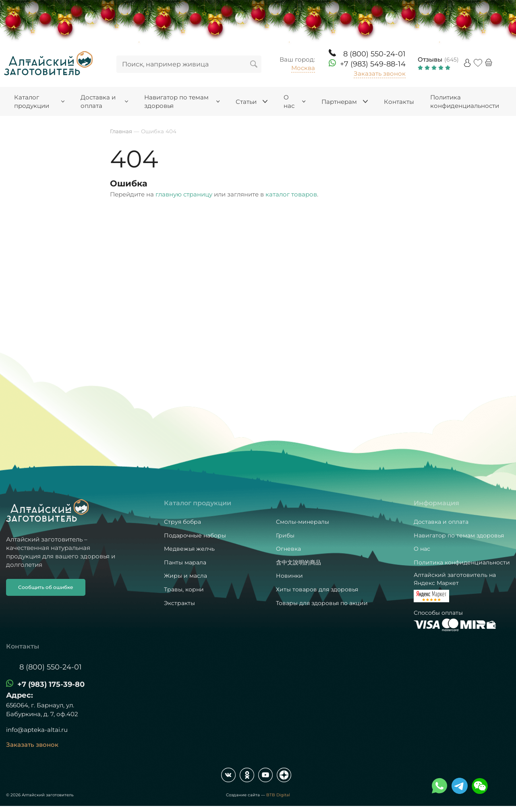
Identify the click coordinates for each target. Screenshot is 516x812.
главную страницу (184, 194)
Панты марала (185, 562)
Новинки (289, 576)
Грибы (285, 535)
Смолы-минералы (303, 522)
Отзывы (430, 59)
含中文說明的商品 (298, 562)
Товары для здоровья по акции (322, 603)
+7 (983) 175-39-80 (51, 684)
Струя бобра (182, 522)
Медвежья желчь (189, 549)
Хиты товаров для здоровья (317, 589)
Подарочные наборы (195, 535)
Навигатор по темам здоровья (459, 535)
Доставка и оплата (441, 522)
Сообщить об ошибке (46, 587)
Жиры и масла (185, 576)
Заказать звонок (380, 73)
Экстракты (179, 603)
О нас (422, 549)
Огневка (288, 549)
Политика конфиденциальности (462, 562)
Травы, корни (184, 589)
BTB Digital (278, 795)
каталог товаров (291, 194)
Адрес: (20, 695)
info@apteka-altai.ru (37, 730)
